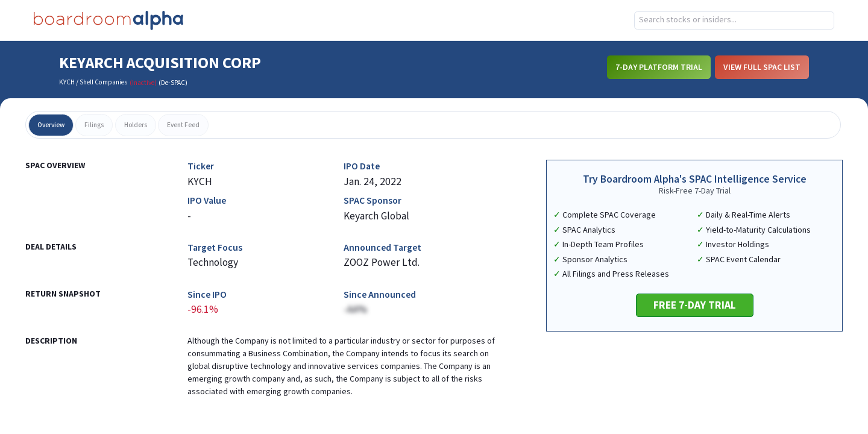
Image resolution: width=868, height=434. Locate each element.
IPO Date (362, 167)
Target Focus (215, 248)
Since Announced (380, 295)
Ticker (201, 167)
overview (51, 125)
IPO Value (207, 201)
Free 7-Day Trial (695, 305)
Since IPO (207, 295)
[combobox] (734, 20)
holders (136, 125)
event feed (183, 125)
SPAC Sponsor (373, 201)
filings (94, 125)
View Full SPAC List (762, 68)
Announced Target (382, 248)
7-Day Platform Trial (659, 68)
